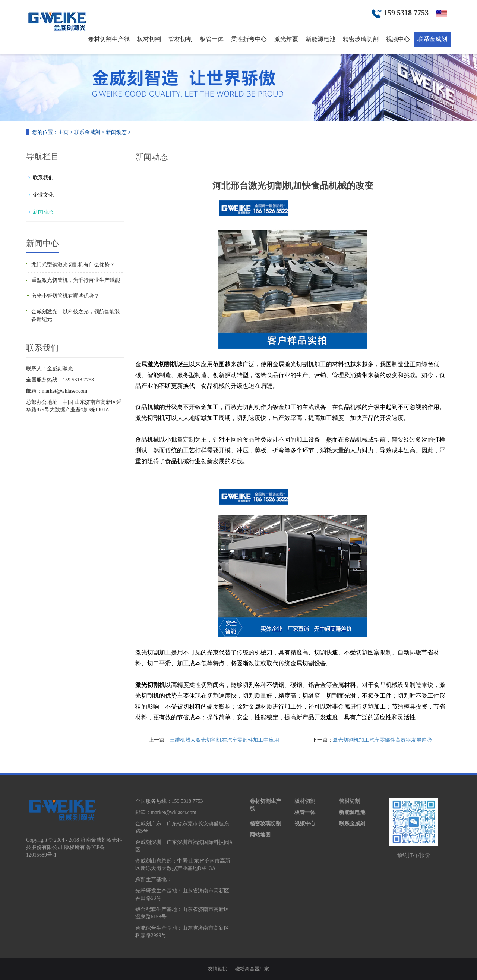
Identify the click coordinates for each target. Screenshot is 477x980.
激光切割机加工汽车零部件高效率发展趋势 (382, 740)
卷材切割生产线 (109, 39)
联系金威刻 (432, 39)
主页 (63, 132)
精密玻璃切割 (361, 39)
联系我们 (43, 178)
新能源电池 (320, 39)
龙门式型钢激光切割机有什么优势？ (73, 265)
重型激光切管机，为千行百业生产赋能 (76, 280)
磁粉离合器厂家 (252, 969)
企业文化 (43, 195)
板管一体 (212, 39)
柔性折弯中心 (249, 39)
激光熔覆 (286, 39)
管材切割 (180, 39)
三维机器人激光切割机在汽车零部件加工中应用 (224, 740)
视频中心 (398, 39)
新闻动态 (116, 132)
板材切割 (149, 39)
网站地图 (260, 835)
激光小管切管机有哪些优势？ (65, 296)
